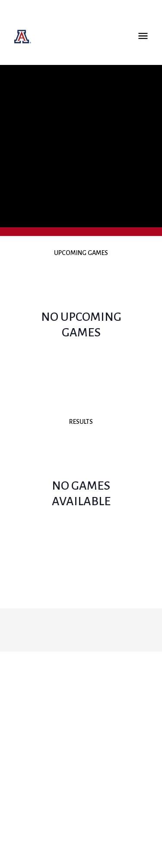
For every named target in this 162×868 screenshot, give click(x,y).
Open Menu (143, 36)
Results (81, 422)
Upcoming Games (81, 253)
